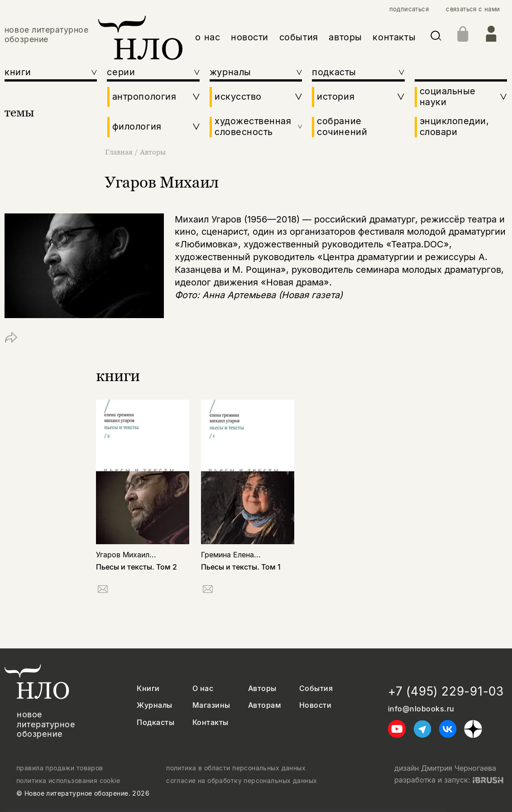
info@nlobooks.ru (421, 709)
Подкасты (156, 723)
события (299, 37)
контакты (394, 37)
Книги (148, 689)
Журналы (154, 705)
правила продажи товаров (60, 768)
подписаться (409, 9)
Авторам (265, 705)
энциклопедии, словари (455, 127)
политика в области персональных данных (236, 768)
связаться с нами (473, 9)
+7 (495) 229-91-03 (446, 691)
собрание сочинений (342, 127)
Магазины (211, 705)
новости (250, 37)
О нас (203, 689)
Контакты (211, 723)
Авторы (153, 152)
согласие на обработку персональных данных (242, 781)
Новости (315, 705)
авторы (345, 37)
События (316, 689)
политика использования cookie (68, 781)
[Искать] (436, 37)
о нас (208, 37)
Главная (120, 152)
